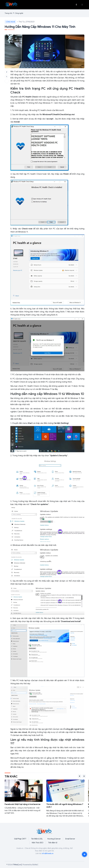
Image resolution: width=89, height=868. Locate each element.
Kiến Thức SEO (38, 843)
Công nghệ (19, 13)
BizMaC (35, 865)
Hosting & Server (54, 839)
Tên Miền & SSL (37, 839)
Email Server (70, 839)
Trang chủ (8, 13)
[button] (82, 5)
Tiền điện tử (53, 843)
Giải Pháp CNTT (20, 839)
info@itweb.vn (48, 853)
